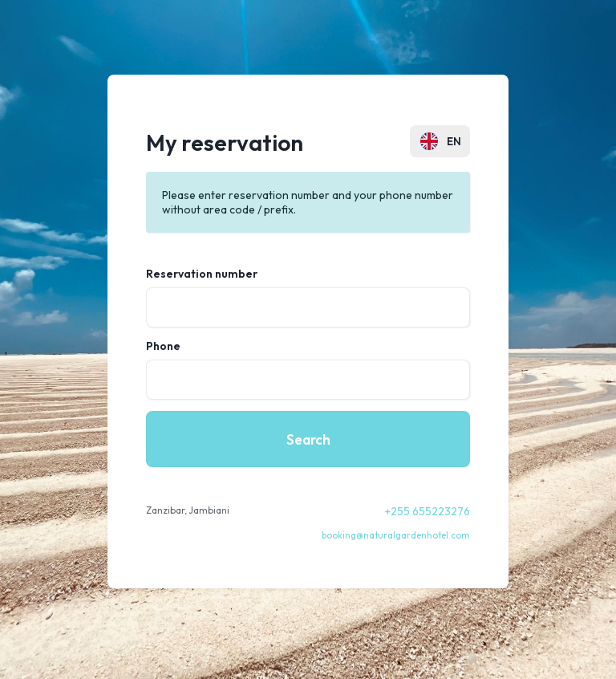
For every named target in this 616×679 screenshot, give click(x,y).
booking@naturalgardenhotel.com (396, 535)
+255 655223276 (428, 511)
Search (308, 439)
